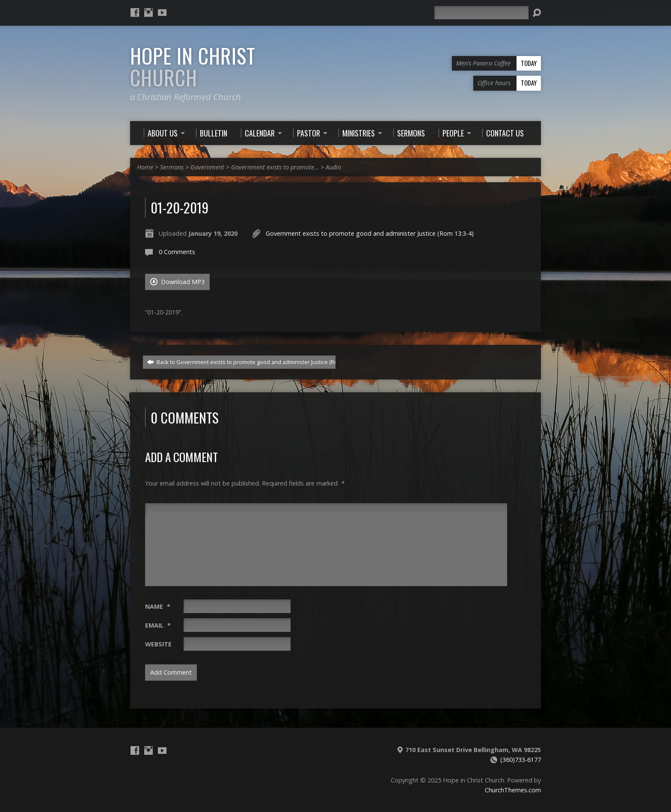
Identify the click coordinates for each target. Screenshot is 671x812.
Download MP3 (177, 282)
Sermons (172, 167)
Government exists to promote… (275, 167)
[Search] (481, 13)
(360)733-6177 (521, 760)
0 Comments (177, 252)
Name (158, 606)
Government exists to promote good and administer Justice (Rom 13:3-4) (370, 233)
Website (158, 644)
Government (207, 167)
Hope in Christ (193, 67)
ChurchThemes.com (513, 790)
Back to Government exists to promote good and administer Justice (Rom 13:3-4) (253, 362)
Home (145, 167)
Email (158, 625)
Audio (333, 167)
